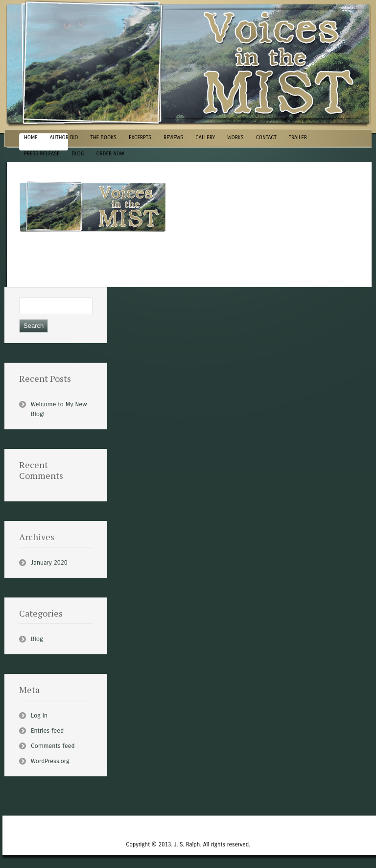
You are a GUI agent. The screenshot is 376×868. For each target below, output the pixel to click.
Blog (37, 639)
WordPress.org (50, 761)
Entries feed (47, 731)
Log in (39, 716)
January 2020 (49, 563)
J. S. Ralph (187, 844)
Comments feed (53, 746)
